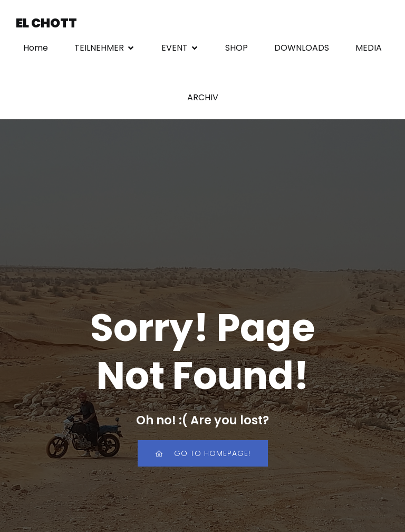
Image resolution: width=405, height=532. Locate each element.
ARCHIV (203, 98)
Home (36, 48)
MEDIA (369, 48)
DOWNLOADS (302, 48)
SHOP (237, 48)
